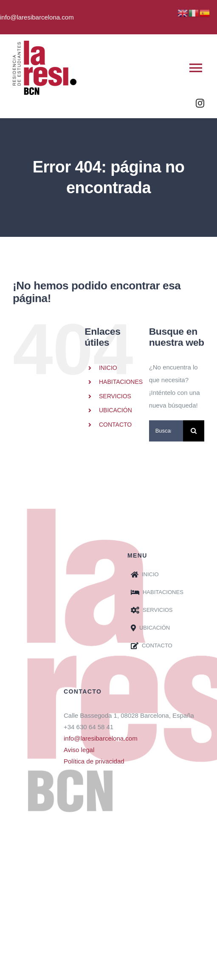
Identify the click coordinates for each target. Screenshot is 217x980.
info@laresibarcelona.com (101, 738)
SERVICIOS (115, 396)
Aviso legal (79, 750)
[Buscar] (194, 431)
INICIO (108, 368)
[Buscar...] (166, 431)
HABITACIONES (121, 382)
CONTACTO (115, 425)
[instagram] (200, 103)
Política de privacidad (94, 761)
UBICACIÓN (116, 410)
